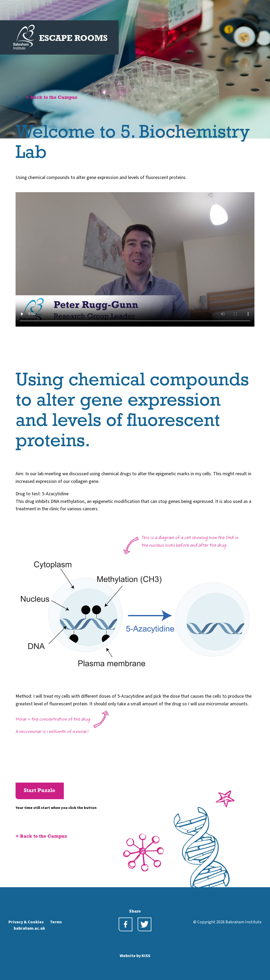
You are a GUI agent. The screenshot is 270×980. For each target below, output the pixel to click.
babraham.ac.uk (29, 928)
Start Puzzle (40, 791)
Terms (56, 922)
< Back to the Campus (52, 98)
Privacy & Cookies (26, 922)
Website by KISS (135, 956)
